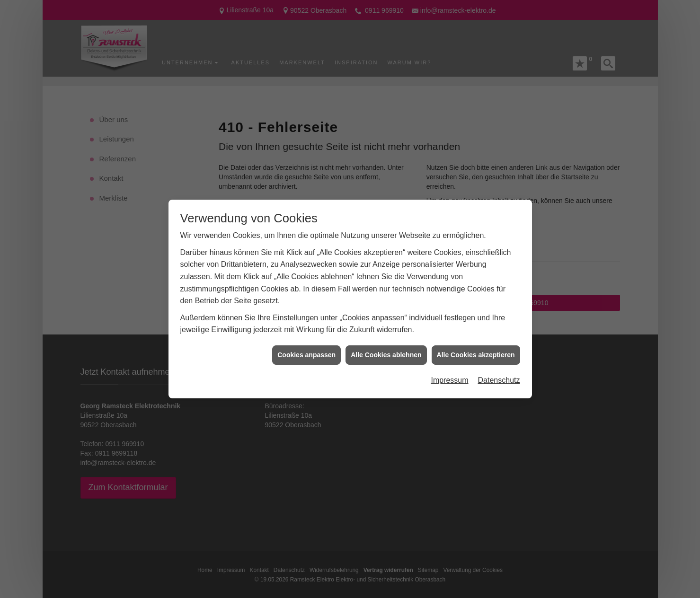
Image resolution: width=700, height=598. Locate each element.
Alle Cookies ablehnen (386, 348)
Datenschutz (499, 374)
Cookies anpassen (306, 348)
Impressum (449, 374)
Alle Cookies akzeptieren (476, 348)
